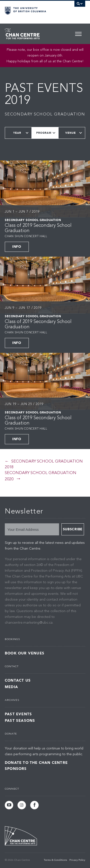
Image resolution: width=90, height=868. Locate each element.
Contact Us (18, 681)
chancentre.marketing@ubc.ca (29, 623)
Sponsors (16, 769)
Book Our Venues (25, 653)
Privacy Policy (77, 860)
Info (17, 247)
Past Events (18, 714)
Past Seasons (20, 721)
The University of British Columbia (33, 10)
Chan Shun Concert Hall (26, 236)
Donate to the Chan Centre (36, 763)
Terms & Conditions (55, 860)
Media (11, 687)
